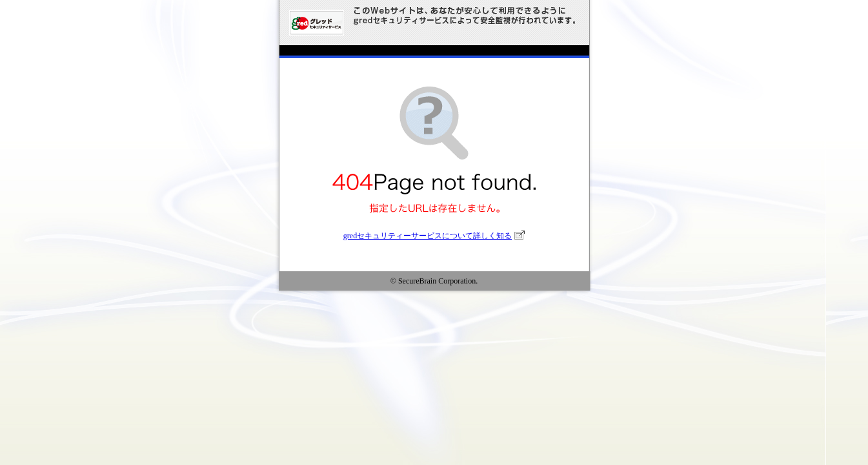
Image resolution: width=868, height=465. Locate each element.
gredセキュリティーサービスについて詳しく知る (428, 236)
